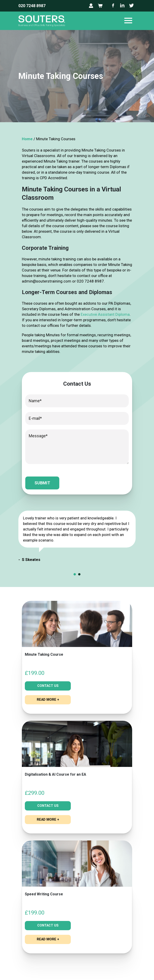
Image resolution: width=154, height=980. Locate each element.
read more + (48, 699)
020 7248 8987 (32, 6)
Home (27, 139)
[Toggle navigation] (128, 21)
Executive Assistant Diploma (105, 314)
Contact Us (48, 686)
